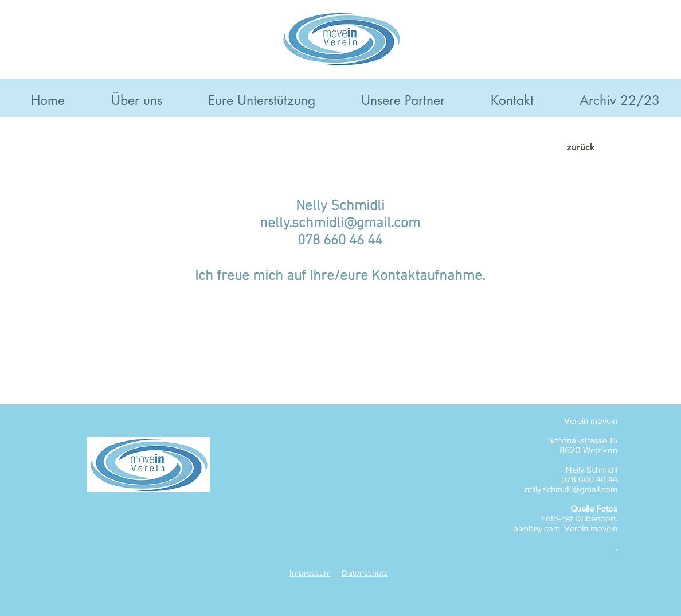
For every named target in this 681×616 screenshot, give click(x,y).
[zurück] (581, 147)
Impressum (310, 573)
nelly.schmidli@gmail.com (340, 224)
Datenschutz (365, 573)
